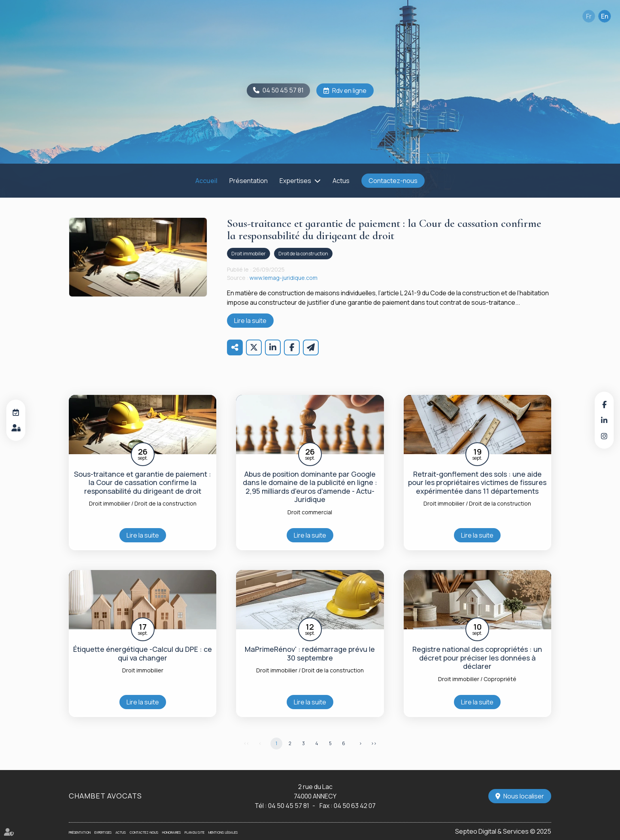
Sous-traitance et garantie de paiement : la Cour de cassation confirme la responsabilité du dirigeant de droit (143, 483)
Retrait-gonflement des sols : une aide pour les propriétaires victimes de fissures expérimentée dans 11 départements (477, 483)
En (605, 16)
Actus (341, 181)
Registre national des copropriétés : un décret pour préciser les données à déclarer (477, 658)
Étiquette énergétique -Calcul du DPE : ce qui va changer (143, 654)
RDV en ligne (16, 412)
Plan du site (195, 832)
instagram (604, 436)
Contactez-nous (393, 181)
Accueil (206, 181)
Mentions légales (223, 832)
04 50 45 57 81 (283, 90)
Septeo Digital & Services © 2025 (503, 831)
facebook (604, 404)
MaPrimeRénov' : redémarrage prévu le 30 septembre (310, 654)
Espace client (16, 428)
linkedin (604, 420)
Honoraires (171, 832)
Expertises (295, 181)
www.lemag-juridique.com (284, 278)
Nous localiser (524, 796)
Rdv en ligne (349, 91)
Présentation (249, 181)
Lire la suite (250, 321)
